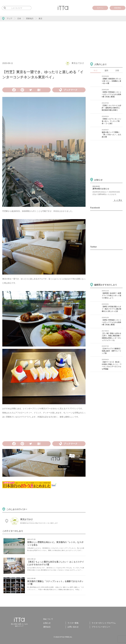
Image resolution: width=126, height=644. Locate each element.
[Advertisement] (63, 39)
